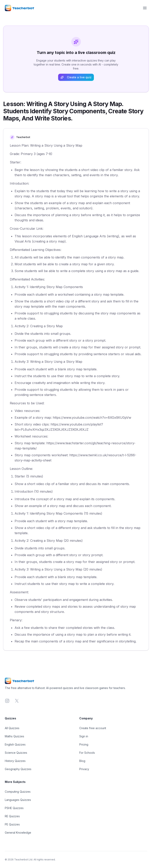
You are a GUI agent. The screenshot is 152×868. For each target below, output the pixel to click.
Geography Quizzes (18, 769)
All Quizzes (12, 728)
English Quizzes (15, 744)
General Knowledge (18, 833)
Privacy (84, 769)
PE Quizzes (12, 824)
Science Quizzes (16, 753)
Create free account (93, 728)
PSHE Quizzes (14, 808)
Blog (82, 761)
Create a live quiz (76, 77)
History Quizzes (15, 761)
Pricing (84, 744)
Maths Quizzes (14, 736)
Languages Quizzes (18, 800)
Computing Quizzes (18, 792)
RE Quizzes (12, 816)
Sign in (84, 736)
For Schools (87, 753)
